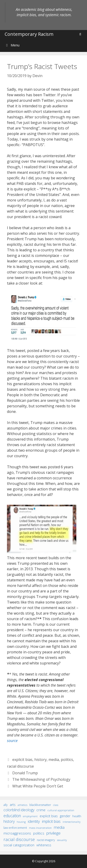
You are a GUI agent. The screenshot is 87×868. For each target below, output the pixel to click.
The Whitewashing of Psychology (41, 779)
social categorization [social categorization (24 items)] (19, 845)
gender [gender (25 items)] (65, 816)
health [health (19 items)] (77, 816)
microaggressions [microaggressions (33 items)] (17, 833)
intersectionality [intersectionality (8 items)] (72, 822)
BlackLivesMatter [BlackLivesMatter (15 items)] (40, 805)
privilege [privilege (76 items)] (53, 833)
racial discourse (20, 766)
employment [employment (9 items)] (30, 816)
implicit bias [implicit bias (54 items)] (51, 821)
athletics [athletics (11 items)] (23, 805)
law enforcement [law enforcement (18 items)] (15, 828)
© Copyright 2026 (44, 861)
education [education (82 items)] (12, 816)
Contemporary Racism (29, 34)
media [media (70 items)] (59, 827)
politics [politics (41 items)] (39, 833)
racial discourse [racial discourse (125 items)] (19, 839)
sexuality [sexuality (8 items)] (62, 840)
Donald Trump (25, 773)
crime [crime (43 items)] (41, 810)
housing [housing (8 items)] (21, 822)
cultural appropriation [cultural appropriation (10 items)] (61, 810)
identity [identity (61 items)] (34, 821)
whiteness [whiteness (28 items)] (44, 845)
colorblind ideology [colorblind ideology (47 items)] (19, 810)
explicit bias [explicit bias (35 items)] (49, 816)
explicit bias (22, 760)
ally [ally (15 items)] (6, 805)
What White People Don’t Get (38, 786)
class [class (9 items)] (56, 805)
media (54, 760)
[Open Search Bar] (80, 34)
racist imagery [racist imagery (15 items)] (46, 840)
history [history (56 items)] (9, 821)
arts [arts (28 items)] (13, 805)
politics (67, 760)
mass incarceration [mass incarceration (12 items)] (40, 828)
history (40, 760)
